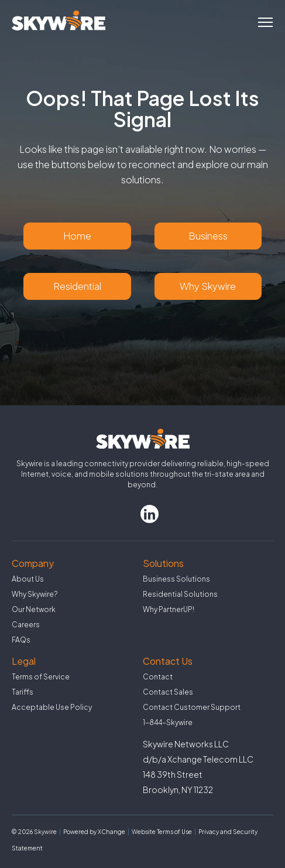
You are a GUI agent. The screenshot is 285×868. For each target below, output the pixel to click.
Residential (77, 286)
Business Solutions (176, 579)
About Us (28, 579)
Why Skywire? (35, 594)
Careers (26, 625)
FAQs (21, 640)
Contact (158, 677)
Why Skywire (208, 286)
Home (77, 236)
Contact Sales (168, 692)
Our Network (34, 609)
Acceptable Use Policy (52, 707)
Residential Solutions (180, 594)
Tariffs (23, 692)
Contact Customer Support (192, 707)
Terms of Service (41, 677)
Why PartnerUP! (169, 609)
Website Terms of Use (162, 832)
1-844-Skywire (168, 722)
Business (208, 236)
